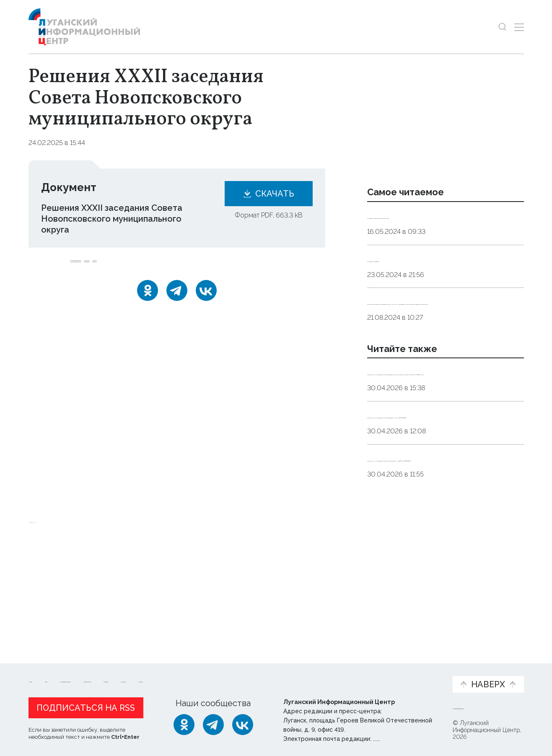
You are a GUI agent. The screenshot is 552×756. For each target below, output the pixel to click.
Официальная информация (132, 674)
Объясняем (420, 669)
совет (208, 266)
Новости (43, 669)
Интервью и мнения (229, 674)
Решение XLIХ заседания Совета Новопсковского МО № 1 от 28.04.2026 (437, 546)
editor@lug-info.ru (402, 737)
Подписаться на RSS (86, 706)
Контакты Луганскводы (416, 270)
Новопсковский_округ (111, 266)
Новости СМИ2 (53, 619)
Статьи (83, 669)
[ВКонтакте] (206, 300)
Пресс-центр (356, 674)
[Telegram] (177, 300)
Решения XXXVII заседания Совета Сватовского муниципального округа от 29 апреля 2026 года (444, 427)
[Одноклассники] (148, 300)
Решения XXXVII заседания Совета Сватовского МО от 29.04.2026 (441, 486)
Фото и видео (298, 674)
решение (173, 266)
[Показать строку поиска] (502, 27)
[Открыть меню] (519, 27)
